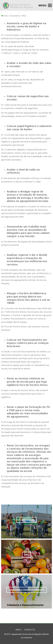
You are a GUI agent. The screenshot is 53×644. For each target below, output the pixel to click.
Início (6, 16)
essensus (28, 638)
